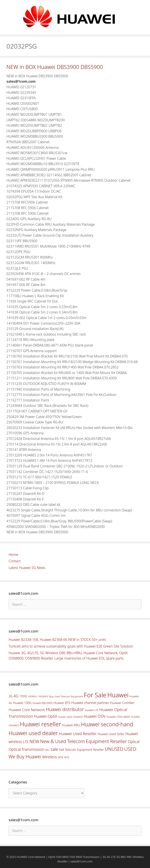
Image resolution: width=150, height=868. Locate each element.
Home (13, 555)
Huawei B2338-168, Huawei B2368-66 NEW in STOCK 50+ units (57, 640)
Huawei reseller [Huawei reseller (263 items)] (41, 724)
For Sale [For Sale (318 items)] (95, 695)
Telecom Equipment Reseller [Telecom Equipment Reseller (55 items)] (84, 750)
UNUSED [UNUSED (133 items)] (114, 749)
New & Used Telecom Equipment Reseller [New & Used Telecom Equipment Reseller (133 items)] (83, 741)
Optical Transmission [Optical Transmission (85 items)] (26, 749)
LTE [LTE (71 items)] (26, 742)
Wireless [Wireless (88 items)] (49, 757)
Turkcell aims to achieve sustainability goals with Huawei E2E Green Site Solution (71, 646)
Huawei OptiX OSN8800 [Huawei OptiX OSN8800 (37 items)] (70, 717)
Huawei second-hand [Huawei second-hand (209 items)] (107, 724)
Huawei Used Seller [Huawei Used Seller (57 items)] (111, 734)
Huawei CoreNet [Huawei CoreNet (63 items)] (122, 703)
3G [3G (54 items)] (11, 696)
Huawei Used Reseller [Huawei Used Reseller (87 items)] (78, 734)
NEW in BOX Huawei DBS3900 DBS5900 (55, 67)
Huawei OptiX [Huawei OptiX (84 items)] (46, 716)
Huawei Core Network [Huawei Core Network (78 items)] (27, 710)
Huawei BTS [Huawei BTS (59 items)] (62, 703)
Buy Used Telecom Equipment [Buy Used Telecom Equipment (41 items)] (66, 696)
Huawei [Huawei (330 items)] (118, 695)
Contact (15, 561)
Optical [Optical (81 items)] (134, 742)
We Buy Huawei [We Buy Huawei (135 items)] (25, 756)
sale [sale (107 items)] (54, 749)
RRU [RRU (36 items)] (47, 750)
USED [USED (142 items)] (130, 749)
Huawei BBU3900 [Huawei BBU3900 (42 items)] (42, 703)
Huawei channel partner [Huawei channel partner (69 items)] (90, 703)
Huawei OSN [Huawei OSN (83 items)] (95, 716)
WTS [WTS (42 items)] (67, 757)
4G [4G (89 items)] (16, 696)
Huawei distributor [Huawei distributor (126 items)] (65, 709)
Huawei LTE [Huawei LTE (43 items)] (92, 710)
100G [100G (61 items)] (23, 696)
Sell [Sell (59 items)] (61, 749)
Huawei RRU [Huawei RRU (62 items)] (71, 725)
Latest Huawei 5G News (27, 568)
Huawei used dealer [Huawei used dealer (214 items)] (33, 733)
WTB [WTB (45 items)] (61, 757)
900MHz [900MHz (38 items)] (33, 696)
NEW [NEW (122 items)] (34, 741)
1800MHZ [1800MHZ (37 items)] (43, 696)
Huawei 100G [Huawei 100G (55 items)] (22, 703)
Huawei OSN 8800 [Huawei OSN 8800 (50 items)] (118, 717)
